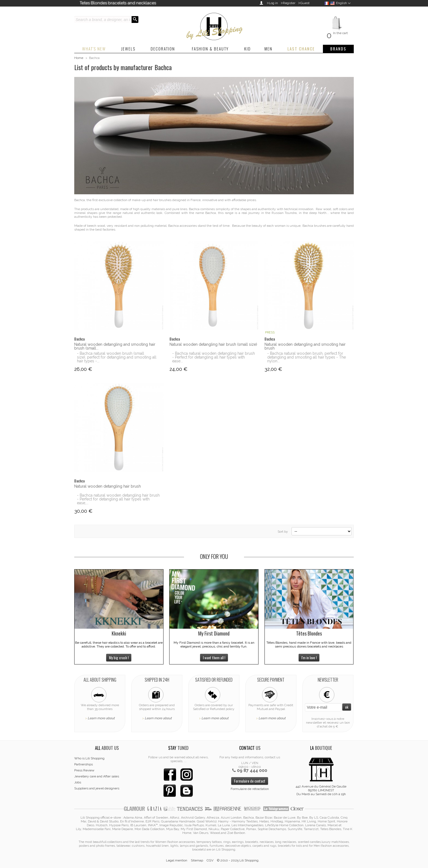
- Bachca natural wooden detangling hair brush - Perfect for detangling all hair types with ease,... (118, 499)
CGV (210, 860)
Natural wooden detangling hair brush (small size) (213, 344)
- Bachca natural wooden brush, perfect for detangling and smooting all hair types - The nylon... (307, 357)
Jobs (78, 782)
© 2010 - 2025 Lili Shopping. (238, 860)
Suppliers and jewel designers (97, 788)
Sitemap (197, 860)
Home (79, 58)
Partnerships (84, 764)
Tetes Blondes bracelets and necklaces (118, 3)
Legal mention (177, 860)
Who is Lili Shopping (89, 758)
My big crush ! (119, 657)
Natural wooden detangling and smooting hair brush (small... (115, 346)
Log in (273, 3)
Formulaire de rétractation (250, 789)
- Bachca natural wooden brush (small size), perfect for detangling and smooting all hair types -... (117, 357)
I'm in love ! (309, 657)
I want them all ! (214, 657)
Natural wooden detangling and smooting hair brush (305, 346)
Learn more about (101, 718)
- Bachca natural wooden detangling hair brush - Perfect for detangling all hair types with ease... (214, 357)
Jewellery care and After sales (97, 776)
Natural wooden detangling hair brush (108, 486)
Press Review (84, 770)
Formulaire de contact (250, 781)
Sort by (283, 532)
